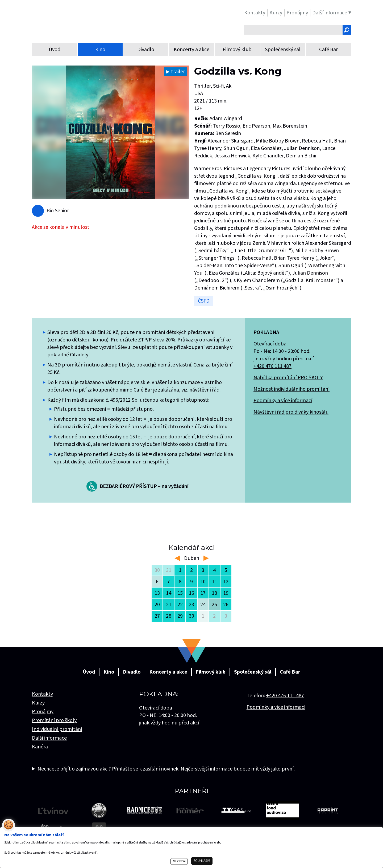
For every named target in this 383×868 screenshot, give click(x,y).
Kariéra (40, 747)
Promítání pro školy (54, 720)
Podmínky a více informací (283, 401)
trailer (178, 72)
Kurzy (38, 703)
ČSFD (204, 301)
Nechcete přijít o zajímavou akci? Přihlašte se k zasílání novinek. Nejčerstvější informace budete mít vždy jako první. (166, 769)
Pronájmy (43, 712)
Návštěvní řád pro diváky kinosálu (291, 412)
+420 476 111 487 (272, 366)
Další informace (49, 738)
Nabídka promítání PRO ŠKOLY (288, 378)
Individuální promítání (57, 729)
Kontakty (42, 694)
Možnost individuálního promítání (292, 389)
